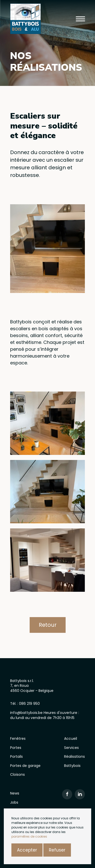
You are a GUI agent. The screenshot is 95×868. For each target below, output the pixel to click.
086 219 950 (29, 704)
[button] (80, 19)
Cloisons (17, 774)
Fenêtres (18, 738)
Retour (48, 625)
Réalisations (74, 756)
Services (71, 748)
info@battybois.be (27, 713)
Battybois (72, 766)
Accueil (71, 738)
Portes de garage (25, 766)
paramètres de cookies (29, 836)
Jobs (14, 802)
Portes (16, 748)
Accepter (27, 850)
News (15, 793)
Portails (16, 756)
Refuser (57, 850)
